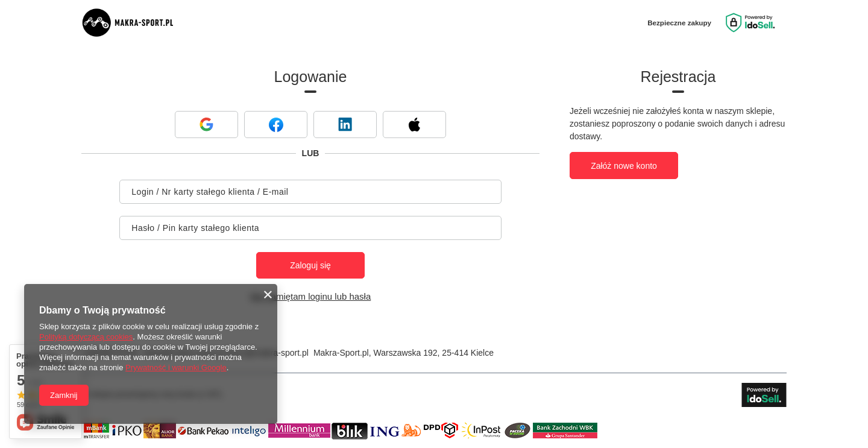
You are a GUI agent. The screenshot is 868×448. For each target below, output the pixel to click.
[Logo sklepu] (135, 23)
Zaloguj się (310, 265)
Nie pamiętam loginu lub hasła (311, 296)
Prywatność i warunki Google (176, 368)
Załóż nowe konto (624, 166)
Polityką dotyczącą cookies (86, 337)
